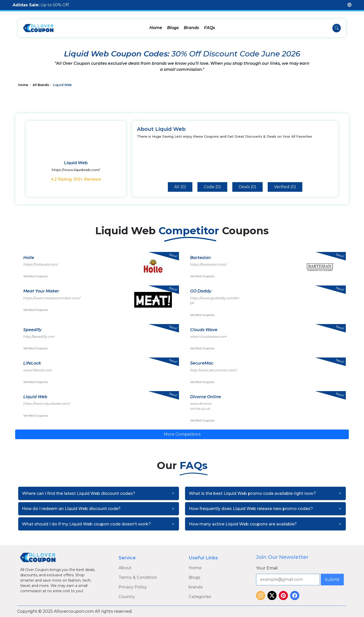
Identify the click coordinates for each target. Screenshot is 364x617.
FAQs (209, 28)
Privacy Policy (133, 587)
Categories (200, 597)
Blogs (173, 28)
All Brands (41, 85)
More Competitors (182, 434)
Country (127, 597)
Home (156, 28)
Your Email (267, 568)
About (125, 568)
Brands (191, 28)
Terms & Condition (138, 577)
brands (196, 587)
